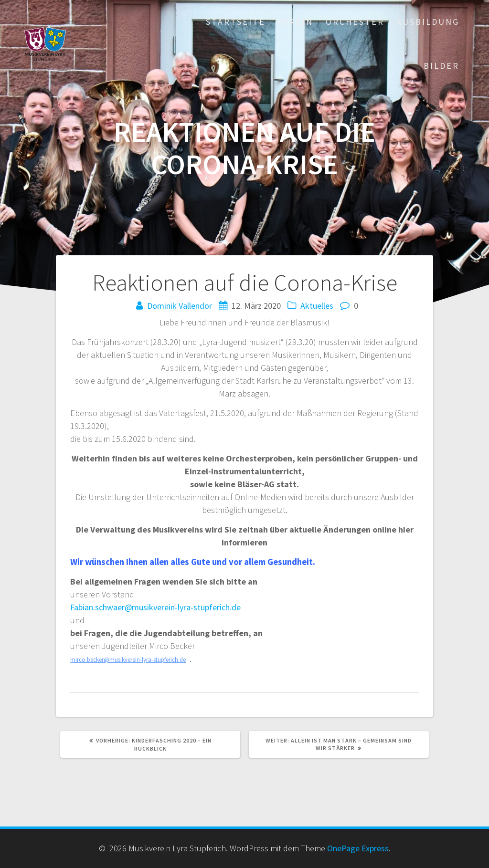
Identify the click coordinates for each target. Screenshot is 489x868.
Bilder (441, 66)
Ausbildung (428, 22)
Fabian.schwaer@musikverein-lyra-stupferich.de (155, 607)
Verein (295, 22)
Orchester (355, 22)
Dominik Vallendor (180, 306)
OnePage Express (358, 848)
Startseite (236, 22)
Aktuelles (317, 306)
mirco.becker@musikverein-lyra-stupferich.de (128, 660)
